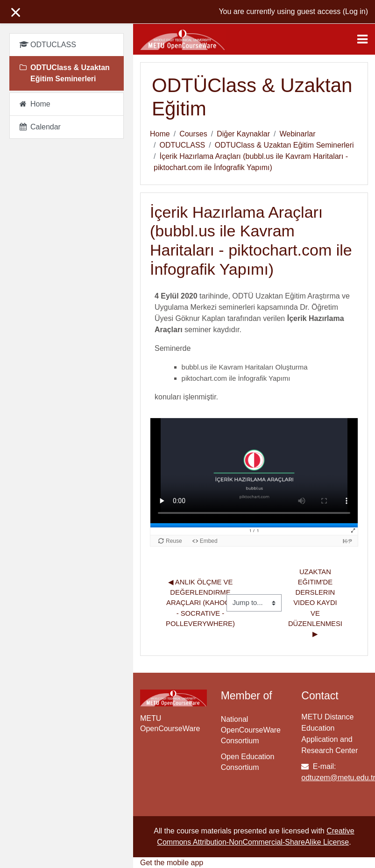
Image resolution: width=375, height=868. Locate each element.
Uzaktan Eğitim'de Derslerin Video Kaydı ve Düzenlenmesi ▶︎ (316, 603)
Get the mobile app (172, 863)
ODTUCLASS (182, 145)
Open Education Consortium (248, 762)
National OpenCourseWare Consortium (251, 730)
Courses (193, 134)
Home (160, 134)
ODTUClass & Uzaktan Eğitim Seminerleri (284, 145)
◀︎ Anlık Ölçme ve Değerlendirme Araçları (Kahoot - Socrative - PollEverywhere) (201, 603)
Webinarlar (297, 134)
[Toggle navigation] (362, 39)
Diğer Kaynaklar (243, 134)
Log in (355, 11)
